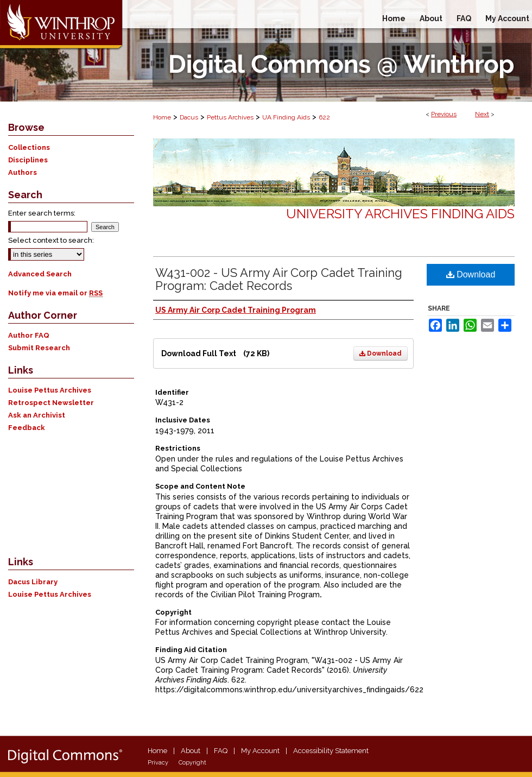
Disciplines (28, 160)
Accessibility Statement (331, 751)
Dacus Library (33, 582)
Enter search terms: (42, 213)
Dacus (189, 117)
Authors (23, 172)
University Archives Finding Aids (400, 214)
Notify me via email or (55, 293)
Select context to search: (51, 240)
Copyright (192, 763)
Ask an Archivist (37, 415)
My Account (260, 751)
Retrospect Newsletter (51, 403)
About (191, 751)
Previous (444, 114)
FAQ (221, 751)
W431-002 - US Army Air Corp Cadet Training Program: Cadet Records (279, 279)
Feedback (27, 428)
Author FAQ (29, 335)
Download (381, 353)
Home (162, 117)
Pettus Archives (230, 117)
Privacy (158, 763)
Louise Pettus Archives (50, 390)
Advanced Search (40, 274)
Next (482, 114)
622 (324, 117)
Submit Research (39, 348)
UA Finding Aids (286, 117)
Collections (29, 147)
